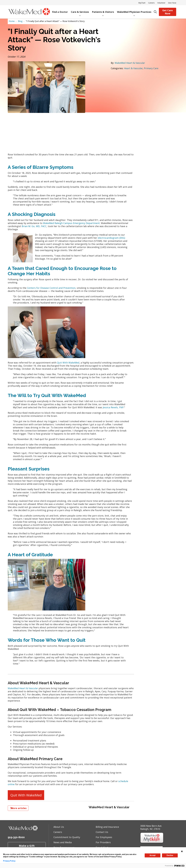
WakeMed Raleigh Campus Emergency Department (71, 223)
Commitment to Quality (67, 837)
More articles (18, 808)
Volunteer (161, 3)
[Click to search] (155, 12)
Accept (153, 855)
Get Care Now (168, 12)
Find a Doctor (60, 10)
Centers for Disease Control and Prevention (51, 288)
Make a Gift (27, 846)
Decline (170, 855)
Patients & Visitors (103, 10)
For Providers (103, 842)
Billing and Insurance (107, 827)
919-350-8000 (16, 837)
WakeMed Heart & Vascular (130, 63)
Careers (151, 3)
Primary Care (151, 68)
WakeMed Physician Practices (134, 10)
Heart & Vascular (133, 68)
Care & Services (80, 10)
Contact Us (102, 832)
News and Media (63, 842)
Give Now (172, 3)
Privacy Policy (9, 861)
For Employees (104, 837)
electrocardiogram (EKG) (111, 238)
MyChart (142, 3)
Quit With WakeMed (68, 363)
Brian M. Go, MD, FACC (34, 226)
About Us (59, 827)
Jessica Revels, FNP (113, 407)
